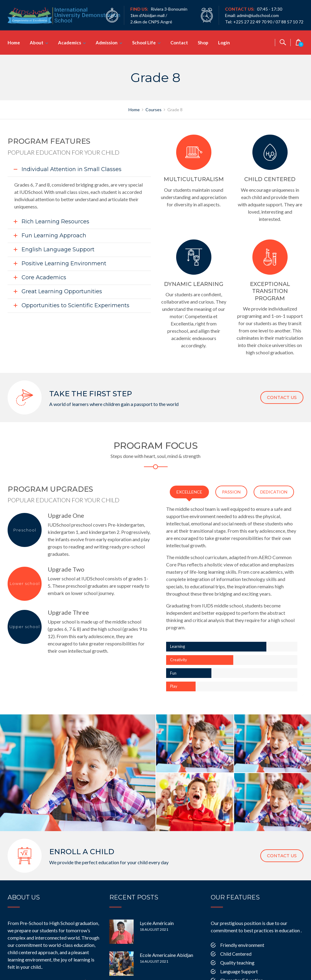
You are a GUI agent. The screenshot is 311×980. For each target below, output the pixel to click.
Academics (70, 43)
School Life (144, 43)
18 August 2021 (154, 911)
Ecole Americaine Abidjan (166, 936)
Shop (203, 43)
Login (224, 43)
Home (14, 43)
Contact (179, 43)
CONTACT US (282, 397)
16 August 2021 (154, 942)
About (37, 43)
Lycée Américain (157, 904)
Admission (107, 43)
